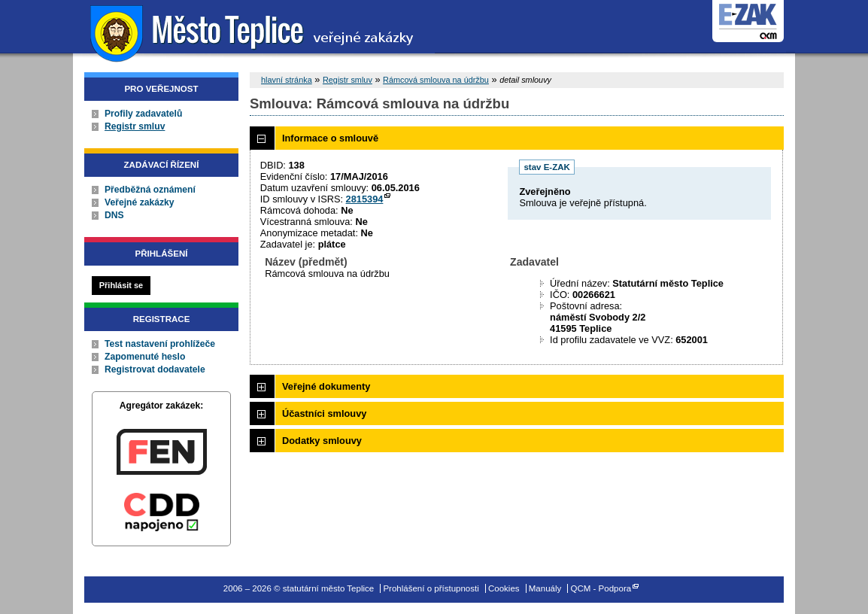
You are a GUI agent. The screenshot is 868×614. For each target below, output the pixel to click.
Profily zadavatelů (143, 114)
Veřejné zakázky (140, 202)
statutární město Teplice (254, 32)
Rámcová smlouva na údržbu (436, 80)
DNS (114, 215)
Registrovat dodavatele (155, 369)
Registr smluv (135, 126)
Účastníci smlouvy (324, 413)
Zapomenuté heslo (145, 357)
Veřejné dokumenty (326, 386)
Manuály (545, 588)
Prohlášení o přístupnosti (431, 588)
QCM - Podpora (601, 588)
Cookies (504, 588)
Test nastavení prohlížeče (160, 344)
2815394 (365, 199)
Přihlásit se (121, 285)
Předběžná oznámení (150, 190)
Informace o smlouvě (330, 138)
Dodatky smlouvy (322, 441)
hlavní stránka (287, 80)
